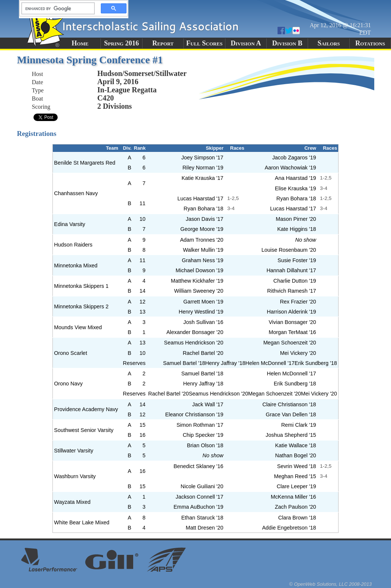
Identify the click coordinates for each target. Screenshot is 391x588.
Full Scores (205, 43)
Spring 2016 (122, 43)
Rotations (370, 43)
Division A (246, 43)
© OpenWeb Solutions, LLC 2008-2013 (330, 584)
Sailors (329, 43)
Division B (287, 43)
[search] (56, 9)
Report (163, 43)
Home (80, 43)
